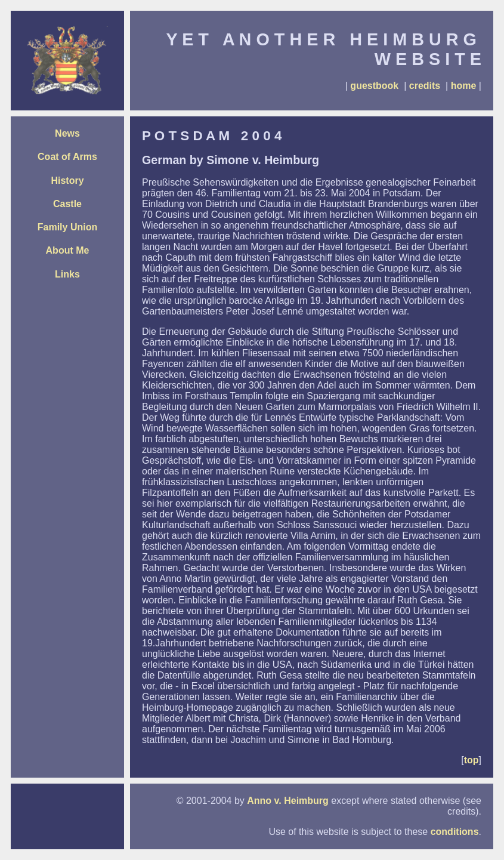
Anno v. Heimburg (288, 801)
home (464, 86)
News (67, 133)
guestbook (374, 86)
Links (67, 274)
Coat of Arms (67, 157)
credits (425, 86)
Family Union (67, 227)
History (67, 181)
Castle (67, 204)
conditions (455, 832)
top (471, 760)
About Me (68, 250)
